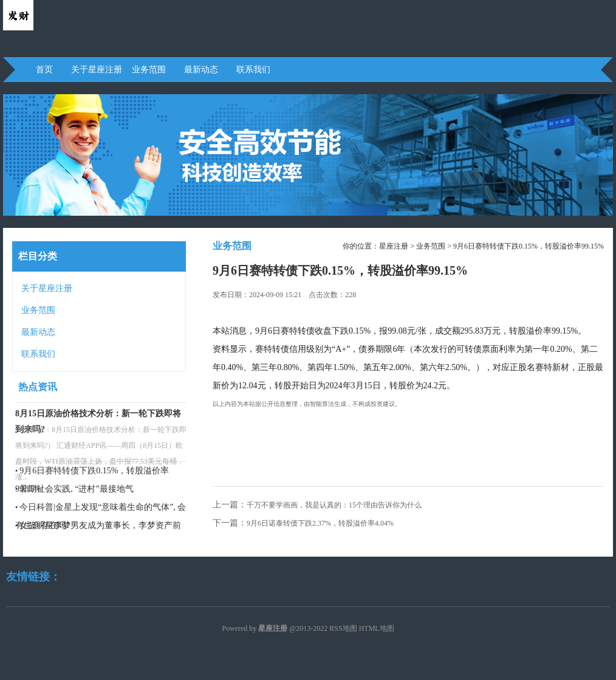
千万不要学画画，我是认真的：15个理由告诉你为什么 (334, 505)
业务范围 (149, 70)
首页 (44, 70)
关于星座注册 (97, 70)
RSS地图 (343, 628)
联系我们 (253, 70)
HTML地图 (377, 628)
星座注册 (394, 246)
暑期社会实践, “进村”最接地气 (76, 489)
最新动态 (201, 70)
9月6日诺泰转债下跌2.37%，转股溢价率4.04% (320, 523)
